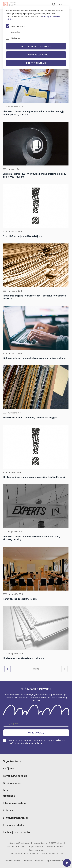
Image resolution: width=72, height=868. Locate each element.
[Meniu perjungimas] (67, 4)
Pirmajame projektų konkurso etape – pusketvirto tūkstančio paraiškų (35, 297)
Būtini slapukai (15, 26)
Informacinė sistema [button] (15, 803)
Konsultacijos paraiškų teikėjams (20, 599)
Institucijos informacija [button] (16, 832)
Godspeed (38, 860)
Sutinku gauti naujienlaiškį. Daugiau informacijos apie (34, 742)
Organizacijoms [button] (12, 761)
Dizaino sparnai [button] (12, 783)
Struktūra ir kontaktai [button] (15, 818)
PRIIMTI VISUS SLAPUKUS (36, 55)
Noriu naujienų (36, 733)
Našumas (13, 38)
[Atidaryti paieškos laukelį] (54, 4)
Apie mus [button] (8, 810)
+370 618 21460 (18, 846)
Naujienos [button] (9, 796)
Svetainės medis (12, 860)
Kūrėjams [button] (8, 768)
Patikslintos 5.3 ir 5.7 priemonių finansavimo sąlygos (30, 417)
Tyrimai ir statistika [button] (14, 825)
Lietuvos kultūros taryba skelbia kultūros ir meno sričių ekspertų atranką (32, 538)
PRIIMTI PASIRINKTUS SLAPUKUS (36, 46)
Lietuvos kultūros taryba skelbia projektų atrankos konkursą (35, 358)
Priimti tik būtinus (36, 63)
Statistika (13, 32)
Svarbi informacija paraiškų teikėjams (23, 236)
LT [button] (59, 4)
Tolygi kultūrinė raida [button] (15, 776)
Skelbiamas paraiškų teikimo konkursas (24, 658)
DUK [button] (6, 790)
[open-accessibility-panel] (67, 863)
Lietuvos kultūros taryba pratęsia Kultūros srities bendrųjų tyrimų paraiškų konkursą (33, 113)
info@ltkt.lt (38, 846)
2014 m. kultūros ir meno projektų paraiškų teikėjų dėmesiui (34, 477)
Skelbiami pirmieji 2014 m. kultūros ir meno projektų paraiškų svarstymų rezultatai (34, 175)
